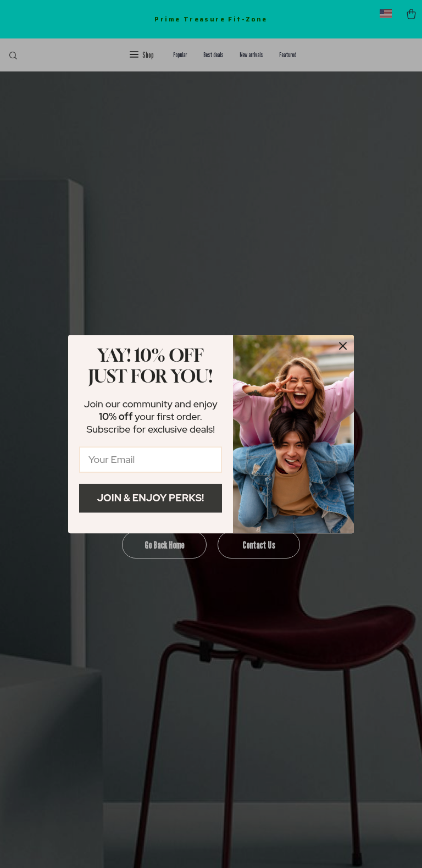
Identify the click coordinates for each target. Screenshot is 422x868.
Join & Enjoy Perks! (151, 498)
